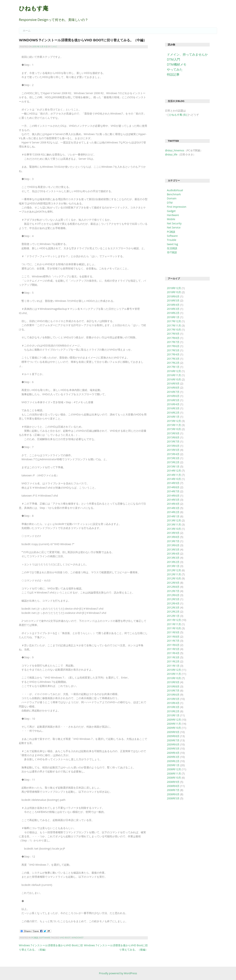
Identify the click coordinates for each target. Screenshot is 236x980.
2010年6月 (173, 695)
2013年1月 (173, 566)
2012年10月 (174, 578)
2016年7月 (173, 392)
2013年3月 (173, 558)
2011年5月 (173, 649)
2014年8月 (173, 487)
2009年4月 (173, 753)
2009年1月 (173, 765)
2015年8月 (173, 437)
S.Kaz (54, 47)
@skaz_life (171, 154)
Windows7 (78, 938)
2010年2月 (173, 711)
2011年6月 (173, 645)
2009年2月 (173, 761)
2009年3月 (173, 757)
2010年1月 (173, 715)
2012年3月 (173, 607)
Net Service (174, 227)
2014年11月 (174, 475)
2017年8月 (173, 338)
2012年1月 (173, 616)
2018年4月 (173, 305)
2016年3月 (173, 408)
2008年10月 (174, 778)
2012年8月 (173, 587)
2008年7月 (173, 790)
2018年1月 (173, 317)
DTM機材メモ (177, 64)
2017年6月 (173, 346)
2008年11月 (174, 773)
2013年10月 (174, 529)
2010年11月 (174, 674)
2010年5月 (173, 699)
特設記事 (173, 74)
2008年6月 (173, 794)
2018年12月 (174, 288)
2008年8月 (173, 786)
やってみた (175, 69)
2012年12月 (174, 570)
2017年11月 (174, 325)
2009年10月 (174, 728)
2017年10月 (174, 330)
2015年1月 (173, 466)
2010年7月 (173, 690)
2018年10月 (174, 292)
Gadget (171, 211)
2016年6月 (173, 396)
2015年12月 (174, 421)
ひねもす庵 (34, 8)
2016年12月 (174, 371)
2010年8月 (173, 686)
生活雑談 (172, 248)
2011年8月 (173, 637)
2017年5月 (173, 350)
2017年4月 (173, 354)
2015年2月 (173, 462)
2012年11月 (174, 574)
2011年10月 (174, 628)
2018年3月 (173, 309)
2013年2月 (173, 562)
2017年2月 (173, 363)
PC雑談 (35, 938)
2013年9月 (173, 533)
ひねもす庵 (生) (178, 115)
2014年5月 (173, 500)
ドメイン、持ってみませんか (187, 54)
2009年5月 (173, 748)
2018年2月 (173, 313)
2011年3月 (173, 657)
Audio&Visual (175, 190)
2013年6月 (173, 545)
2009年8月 (173, 736)
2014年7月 (173, 491)
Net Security (174, 223)
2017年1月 (173, 367)
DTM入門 (173, 59)
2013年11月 (174, 524)
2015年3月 (173, 458)
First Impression (177, 207)
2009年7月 (173, 740)
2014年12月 (174, 471)
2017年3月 (173, 359)
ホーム (27, 31)
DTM (170, 203)
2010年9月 (173, 682)
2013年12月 (174, 520)
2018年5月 (173, 300)
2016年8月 (173, 388)
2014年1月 (173, 516)
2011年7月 (173, 641)
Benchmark (174, 194)
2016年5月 (173, 400)
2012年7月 (173, 591)
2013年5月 (173, 549)
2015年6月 (173, 446)
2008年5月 (173, 798)
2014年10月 (174, 479)
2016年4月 (173, 404)
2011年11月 (174, 624)
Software (45, 938)
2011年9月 (173, 632)
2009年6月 (173, 744)
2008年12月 (174, 769)
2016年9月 (173, 383)
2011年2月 (173, 661)
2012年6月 (173, 595)
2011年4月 (173, 653)
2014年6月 (173, 496)
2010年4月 (173, 703)
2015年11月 (174, 425)
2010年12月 (174, 670)
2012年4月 (173, 603)
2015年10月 (174, 429)
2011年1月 (173, 666)
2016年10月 (174, 379)
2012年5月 (173, 599)
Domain (172, 198)
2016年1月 (173, 417)
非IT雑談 (172, 252)
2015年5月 (173, 450)
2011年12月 (174, 620)
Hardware (173, 215)
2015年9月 (173, 433)
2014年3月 (173, 508)
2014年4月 (173, 504)
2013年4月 (173, 554)
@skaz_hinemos (175, 150)
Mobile (171, 219)
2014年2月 (173, 512)
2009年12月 (174, 720)
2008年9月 (173, 782)
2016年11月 (174, 375)
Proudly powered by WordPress (118, 973)
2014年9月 (173, 483)
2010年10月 (174, 678)
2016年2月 (173, 413)
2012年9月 (173, 583)
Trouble (172, 240)
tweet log (172, 244)
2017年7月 (173, 342)
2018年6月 (173, 296)
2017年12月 (174, 321)
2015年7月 (173, 441)
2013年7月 (173, 541)
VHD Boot (65, 938)
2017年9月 (173, 334)
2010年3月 (173, 707)
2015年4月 (173, 454)
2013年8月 (173, 537)
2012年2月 (173, 612)
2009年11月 (174, 724)
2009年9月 (173, 732)
